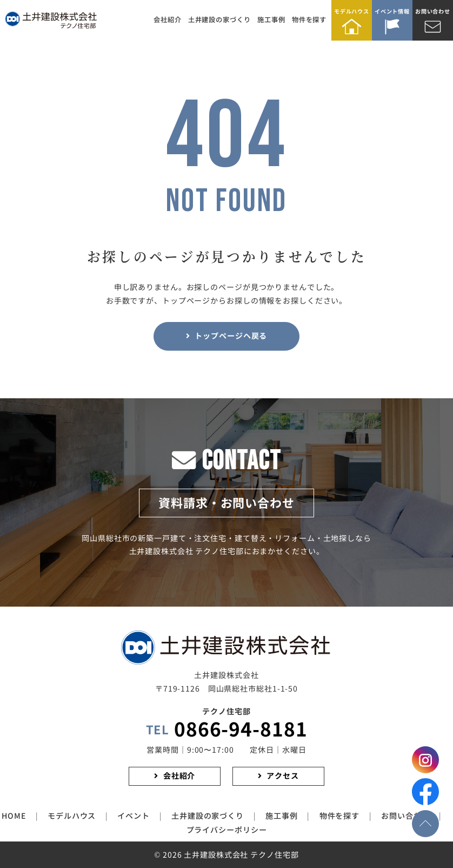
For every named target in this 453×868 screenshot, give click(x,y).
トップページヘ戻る (231, 336)
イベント (134, 816)
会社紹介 (168, 20)
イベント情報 (392, 12)
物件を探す (309, 20)
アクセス (283, 776)
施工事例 (271, 20)
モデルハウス (352, 12)
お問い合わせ (433, 12)
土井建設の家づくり (219, 20)
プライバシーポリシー (227, 830)
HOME (14, 816)
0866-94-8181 (227, 730)
